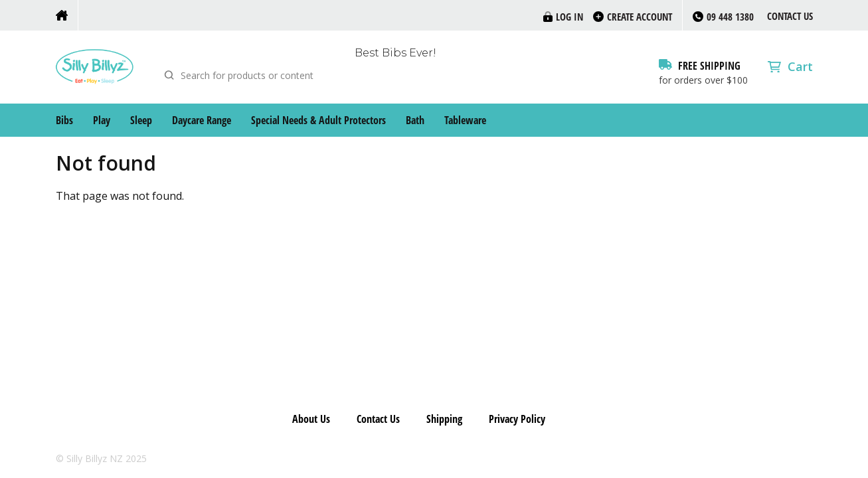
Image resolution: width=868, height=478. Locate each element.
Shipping (444, 419)
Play (102, 120)
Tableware (465, 120)
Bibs (64, 120)
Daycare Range (202, 120)
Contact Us (790, 16)
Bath (415, 120)
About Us (311, 419)
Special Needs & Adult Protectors (318, 120)
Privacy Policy (517, 419)
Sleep (141, 120)
